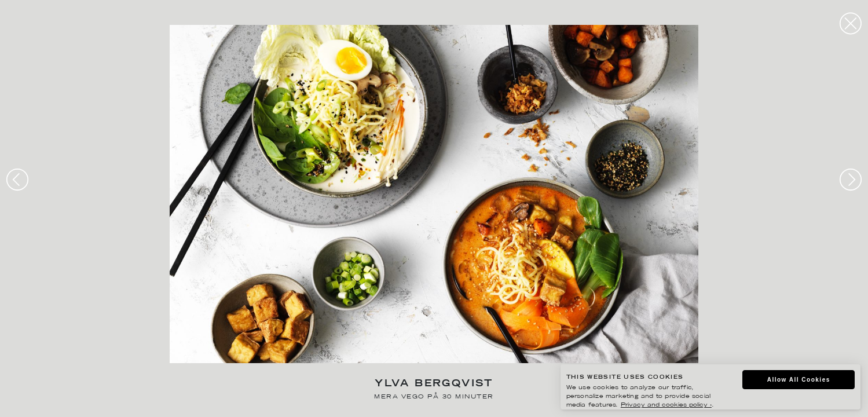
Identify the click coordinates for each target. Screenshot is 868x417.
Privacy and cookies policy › (666, 405)
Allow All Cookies (799, 380)
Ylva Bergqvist (434, 384)
